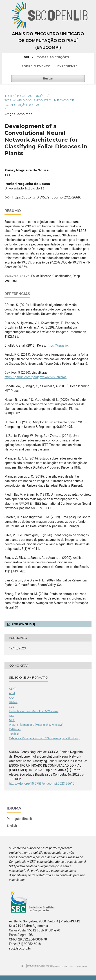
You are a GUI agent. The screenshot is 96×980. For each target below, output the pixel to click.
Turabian (14, 734)
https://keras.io (57, 345)
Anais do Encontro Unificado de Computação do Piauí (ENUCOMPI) (48, 41)
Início (9, 96)
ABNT (12, 689)
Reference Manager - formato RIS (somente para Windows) (44, 738)
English (12, 826)
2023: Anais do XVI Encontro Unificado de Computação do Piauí (39, 103)
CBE (11, 707)
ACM (12, 693)
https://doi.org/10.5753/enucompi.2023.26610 (47, 197)
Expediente (67, 66)
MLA (12, 720)
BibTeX (13, 702)
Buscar (48, 78)
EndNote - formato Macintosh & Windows (34, 711)
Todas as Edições (53, 57)
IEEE (12, 716)
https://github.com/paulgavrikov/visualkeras (36, 377)
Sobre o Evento (36, 66)
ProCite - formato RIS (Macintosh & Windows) (36, 725)
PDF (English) (23, 624)
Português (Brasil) (19, 819)
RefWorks (15, 729)
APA (11, 698)
